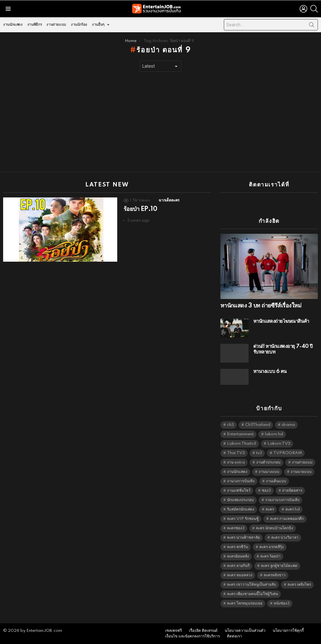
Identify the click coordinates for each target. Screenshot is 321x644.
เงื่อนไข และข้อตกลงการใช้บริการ (192, 636)
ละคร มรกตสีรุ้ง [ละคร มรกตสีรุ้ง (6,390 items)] (271, 547)
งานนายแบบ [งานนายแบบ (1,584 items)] (301, 472)
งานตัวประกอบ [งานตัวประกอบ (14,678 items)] (268, 462)
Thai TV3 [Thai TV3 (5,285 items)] (236, 453)
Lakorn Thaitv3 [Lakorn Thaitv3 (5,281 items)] (242, 444)
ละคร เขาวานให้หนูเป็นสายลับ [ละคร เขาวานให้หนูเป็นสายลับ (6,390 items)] (252, 585)
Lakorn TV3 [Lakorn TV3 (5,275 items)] (279, 444)
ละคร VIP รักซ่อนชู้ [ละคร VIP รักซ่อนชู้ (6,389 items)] (243, 519)
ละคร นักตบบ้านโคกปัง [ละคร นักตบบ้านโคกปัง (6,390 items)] (274, 528)
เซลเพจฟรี (174, 631)
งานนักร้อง (79, 25)
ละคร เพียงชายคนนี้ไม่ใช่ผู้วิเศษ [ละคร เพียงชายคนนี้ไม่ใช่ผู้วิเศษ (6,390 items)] (253, 594)
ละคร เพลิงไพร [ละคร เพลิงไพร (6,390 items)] (299, 585)
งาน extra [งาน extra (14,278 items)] (236, 462)
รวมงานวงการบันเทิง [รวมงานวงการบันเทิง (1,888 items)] (282, 500)
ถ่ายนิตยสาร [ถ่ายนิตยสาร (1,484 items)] (292, 491)
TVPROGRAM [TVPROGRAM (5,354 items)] (288, 453)
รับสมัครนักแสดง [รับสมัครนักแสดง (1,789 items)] (241, 509)
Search (312, 26)
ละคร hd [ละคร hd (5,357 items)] (292, 509)
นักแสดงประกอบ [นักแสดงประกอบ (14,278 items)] (240, 500)
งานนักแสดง (13, 25)
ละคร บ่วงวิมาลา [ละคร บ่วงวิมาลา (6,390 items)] (285, 538)
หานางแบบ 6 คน (270, 372)
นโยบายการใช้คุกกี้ (288, 631)
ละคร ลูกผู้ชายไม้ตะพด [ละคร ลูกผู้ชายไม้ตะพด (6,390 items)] (279, 566)
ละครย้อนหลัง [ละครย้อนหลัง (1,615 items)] (238, 556)
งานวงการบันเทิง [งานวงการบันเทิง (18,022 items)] (241, 481)
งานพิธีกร (34, 25)
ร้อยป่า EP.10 (140, 209)
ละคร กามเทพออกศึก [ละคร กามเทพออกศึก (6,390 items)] (287, 519)
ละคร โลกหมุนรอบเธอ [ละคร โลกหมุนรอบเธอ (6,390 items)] (245, 603)
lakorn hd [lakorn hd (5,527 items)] (274, 434)
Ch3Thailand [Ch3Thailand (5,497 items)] (258, 425)
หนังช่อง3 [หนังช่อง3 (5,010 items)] (282, 603)
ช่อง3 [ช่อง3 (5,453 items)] (266, 491)
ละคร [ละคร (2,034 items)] (270, 509)
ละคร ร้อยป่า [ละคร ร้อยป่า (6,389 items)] (270, 556)
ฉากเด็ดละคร (169, 200)
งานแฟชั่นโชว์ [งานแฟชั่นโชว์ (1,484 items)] (239, 491)
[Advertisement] (160, 122)
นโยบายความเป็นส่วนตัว (245, 631)
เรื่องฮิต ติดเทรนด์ (203, 631)
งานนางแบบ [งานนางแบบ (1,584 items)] (269, 472)
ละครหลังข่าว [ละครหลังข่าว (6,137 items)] (275, 575)
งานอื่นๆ (98, 26)
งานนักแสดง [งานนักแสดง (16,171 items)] (237, 472)
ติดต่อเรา (234, 636)
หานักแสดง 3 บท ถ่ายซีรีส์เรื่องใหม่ (261, 306)
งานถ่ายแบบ (56, 25)
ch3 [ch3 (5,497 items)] (230, 425)
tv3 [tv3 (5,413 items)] (259, 453)
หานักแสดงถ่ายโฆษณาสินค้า (281, 321)
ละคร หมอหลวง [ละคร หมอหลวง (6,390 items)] (240, 575)
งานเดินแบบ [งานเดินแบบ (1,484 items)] (276, 481)
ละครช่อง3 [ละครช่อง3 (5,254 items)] (236, 528)
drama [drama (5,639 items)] (288, 425)
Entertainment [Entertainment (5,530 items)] (240, 434)
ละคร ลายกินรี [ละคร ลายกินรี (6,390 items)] (238, 566)
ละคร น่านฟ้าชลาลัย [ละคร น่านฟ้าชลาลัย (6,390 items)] (243, 538)
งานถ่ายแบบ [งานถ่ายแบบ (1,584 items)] (302, 462)
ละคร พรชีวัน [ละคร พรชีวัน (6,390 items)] (237, 547)
